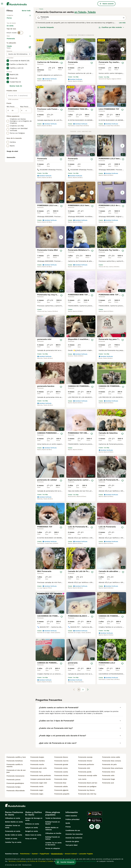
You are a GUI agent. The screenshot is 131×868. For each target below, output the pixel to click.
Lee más (122, 23)
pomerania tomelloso (15, 761)
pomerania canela (61, 772)
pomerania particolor (86, 764)
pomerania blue (60, 783)
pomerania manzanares (15, 776)
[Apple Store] (95, 820)
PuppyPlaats (44, 854)
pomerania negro (37, 790)
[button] (50, 49)
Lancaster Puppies (86, 854)
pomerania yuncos (13, 780)
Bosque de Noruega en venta (34, 819)
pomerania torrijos (14, 787)
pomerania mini (84, 768)
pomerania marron (61, 761)
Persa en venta (31, 839)
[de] (13, 165)
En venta (12, 28)
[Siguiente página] (88, 690)
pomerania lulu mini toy (87, 794)
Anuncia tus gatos (72, 841)
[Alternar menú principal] (2, 4)
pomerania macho (37, 764)
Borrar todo (26, 11)
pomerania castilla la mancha (15, 765)
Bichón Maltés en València (52, 829)
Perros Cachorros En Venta (14, 813)
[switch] (20, 41)
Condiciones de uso (73, 830)
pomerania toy (36, 772)
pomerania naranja (85, 757)
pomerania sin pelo (109, 764)
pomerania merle (37, 787)
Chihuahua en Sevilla (53, 833)
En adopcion (24, 28)
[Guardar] (62, 63)
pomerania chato (61, 779)
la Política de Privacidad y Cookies (40, 861)
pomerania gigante (61, 790)
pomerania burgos (37, 757)
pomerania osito (108, 776)
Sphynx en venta (32, 828)
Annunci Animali (71, 854)
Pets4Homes (25, 854)
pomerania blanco (61, 757)
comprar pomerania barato (41, 779)
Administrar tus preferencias (85, 861)
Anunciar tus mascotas (74, 834)
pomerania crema (61, 768)
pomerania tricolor (61, 776)
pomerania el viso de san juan (16, 771)
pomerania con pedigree (87, 787)
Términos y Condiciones (17, 861)
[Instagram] (98, 827)
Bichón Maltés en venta (14, 822)
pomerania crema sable (111, 757)
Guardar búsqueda (46, 27)
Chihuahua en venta (13, 818)
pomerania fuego (109, 779)
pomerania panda (85, 772)
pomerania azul (108, 783)
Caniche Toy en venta (13, 842)
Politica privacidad (72, 819)
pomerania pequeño (62, 794)
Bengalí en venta (32, 831)
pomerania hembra (38, 761)
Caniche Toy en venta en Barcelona (53, 844)
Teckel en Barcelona (53, 818)
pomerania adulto (61, 787)
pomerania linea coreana (112, 761)
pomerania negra (37, 794)
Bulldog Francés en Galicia (53, 838)
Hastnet (35, 854)
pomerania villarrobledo (16, 791)
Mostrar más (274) (25, 93)
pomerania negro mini (39, 783)
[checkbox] (8, 56)
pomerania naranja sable (88, 776)
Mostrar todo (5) (16, 141)
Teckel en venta (11, 839)
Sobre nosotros (71, 816)
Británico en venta (32, 824)
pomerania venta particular (41, 776)
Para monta (13, 33)
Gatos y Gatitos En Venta (34, 813)
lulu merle (82, 779)
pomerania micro (109, 772)
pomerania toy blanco (86, 790)
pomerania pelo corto (39, 768)
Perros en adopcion (53, 848)
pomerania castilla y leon (16, 757)
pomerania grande (61, 764)
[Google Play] (95, 813)
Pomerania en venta (13, 831)
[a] (26, 165)
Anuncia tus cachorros (74, 838)
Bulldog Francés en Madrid (53, 823)
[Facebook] (92, 827)
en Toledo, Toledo (85, 12)
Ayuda (68, 823)
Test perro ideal (71, 845)
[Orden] (111, 27)
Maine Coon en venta (33, 835)
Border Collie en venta (14, 835)
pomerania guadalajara (15, 783)
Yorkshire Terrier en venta (13, 827)
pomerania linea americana (112, 768)
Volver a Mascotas (14, 15)
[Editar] (30, 102)
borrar (28, 45)
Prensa (68, 827)
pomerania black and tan (88, 783)
